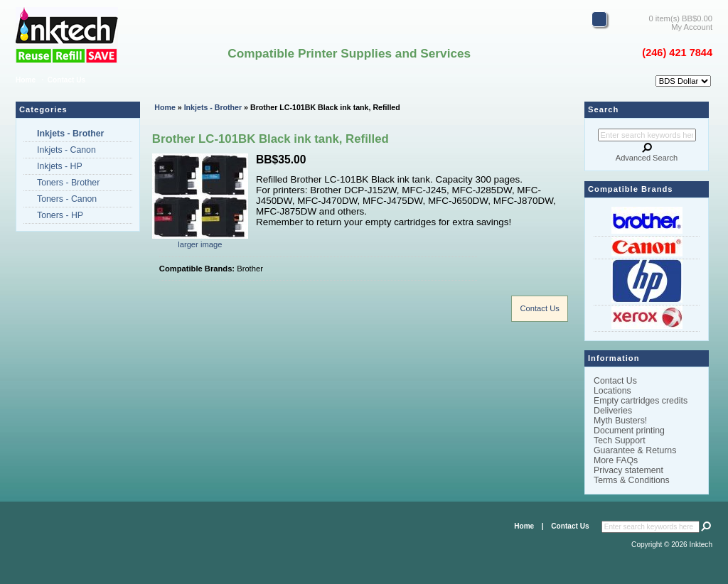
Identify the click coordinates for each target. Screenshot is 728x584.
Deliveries (613, 411)
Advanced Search (647, 158)
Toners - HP (60, 215)
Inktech (701, 545)
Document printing (629, 431)
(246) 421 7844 (677, 53)
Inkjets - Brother (213, 107)
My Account (692, 27)
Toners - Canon (67, 199)
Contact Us (66, 80)
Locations (612, 391)
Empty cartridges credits (641, 401)
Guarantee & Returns (635, 450)
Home (26, 80)
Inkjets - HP (60, 166)
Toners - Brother (68, 183)
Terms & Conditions (632, 480)
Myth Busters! (620, 421)
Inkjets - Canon (66, 150)
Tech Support (620, 440)
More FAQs (616, 460)
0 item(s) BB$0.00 (680, 18)
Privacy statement (628, 470)
